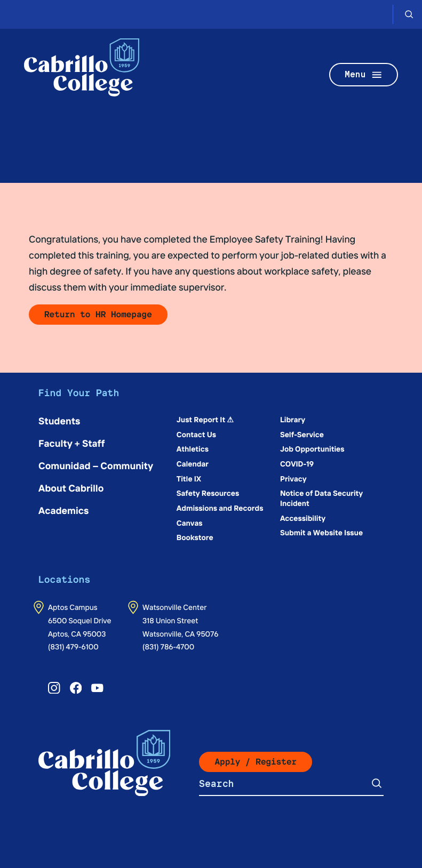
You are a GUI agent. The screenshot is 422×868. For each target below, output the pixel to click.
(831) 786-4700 (168, 646)
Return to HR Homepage (98, 314)
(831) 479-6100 (73, 646)
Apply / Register (256, 762)
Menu (364, 75)
